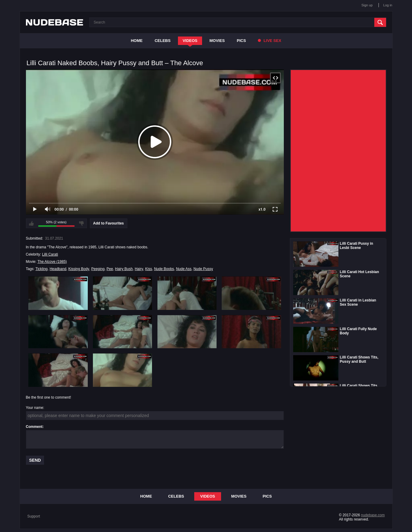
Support (34, 516)
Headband (58, 269)
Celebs (163, 41)
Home (137, 41)
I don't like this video (81, 223)
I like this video (31, 223)
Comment (34, 427)
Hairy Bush (124, 269)
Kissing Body (79, 269)
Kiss (149, 269)
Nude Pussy (203, 269)
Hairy (139, 269)
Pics (241, 41)
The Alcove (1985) (52, 262)
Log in (388, 5)
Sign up (367, 5)
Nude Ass (184, 269)
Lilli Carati (50, 254)
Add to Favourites (109, 223)
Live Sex (269, 41)
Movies (217, 41)
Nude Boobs (164, 269)
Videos (190, 41)
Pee (110, 269)
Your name (35, 408)
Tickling (42, 269)
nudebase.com (373, 515)
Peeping (98, 269)
